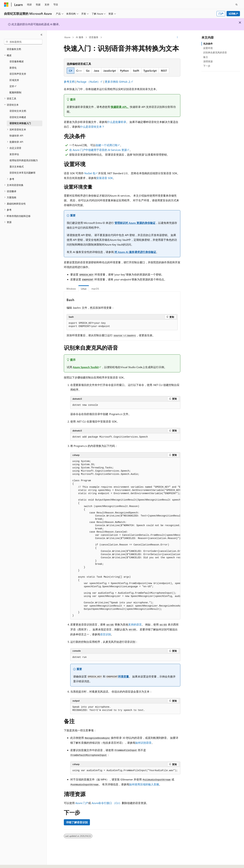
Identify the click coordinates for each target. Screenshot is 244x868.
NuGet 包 (90, 173)
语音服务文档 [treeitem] (14, 49)
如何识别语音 (143, 743)
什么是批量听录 (117, 122)
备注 (206, 57)
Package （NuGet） (88, 82)
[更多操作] (177, 37)
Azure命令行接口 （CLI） (107, 803)
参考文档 (69, 82)
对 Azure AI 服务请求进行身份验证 (135, 252)
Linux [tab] (84, 289)
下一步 (207, 66)
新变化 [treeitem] (13, 68)
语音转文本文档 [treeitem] (18, 111)
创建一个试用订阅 (107, 145)
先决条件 (208, 44)
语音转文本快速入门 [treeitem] (20, 123)
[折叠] (41, 35)
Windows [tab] (71, 289)
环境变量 (123, 676)
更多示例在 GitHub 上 (118, 82)
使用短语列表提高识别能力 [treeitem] (24, 160)
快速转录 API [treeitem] (16, 136)
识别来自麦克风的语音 (215, 52)
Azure (67, 37)
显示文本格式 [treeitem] (17, 167)
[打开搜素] (237, 5)
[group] (125, 539)
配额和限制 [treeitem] (15, 92)
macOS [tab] (95, 289)
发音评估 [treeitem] (14, 154)
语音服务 (94, 37)
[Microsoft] (6, 5)
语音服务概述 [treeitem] (17, 61)
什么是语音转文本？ (92, 127)
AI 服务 (80, 37)
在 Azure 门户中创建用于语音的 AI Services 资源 (98, 150)
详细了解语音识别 (77, 822)
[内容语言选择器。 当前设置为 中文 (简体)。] (13, 862)
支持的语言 (135, 624)
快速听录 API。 (120, 107)
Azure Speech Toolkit (86, 367)
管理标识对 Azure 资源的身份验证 (135, 223)
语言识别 (105, 634)
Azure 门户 (82, 803)
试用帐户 (233, 14)
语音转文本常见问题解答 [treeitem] (23, 173)
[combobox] (23, 42)
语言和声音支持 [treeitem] (18, 74)
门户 (221, 14)
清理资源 (208, 61)
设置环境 (208, 48)
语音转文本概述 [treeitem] (18, 117)
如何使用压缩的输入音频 (144, 784)
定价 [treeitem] (12, 86)
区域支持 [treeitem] (14, 80)
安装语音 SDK (105, 178)
